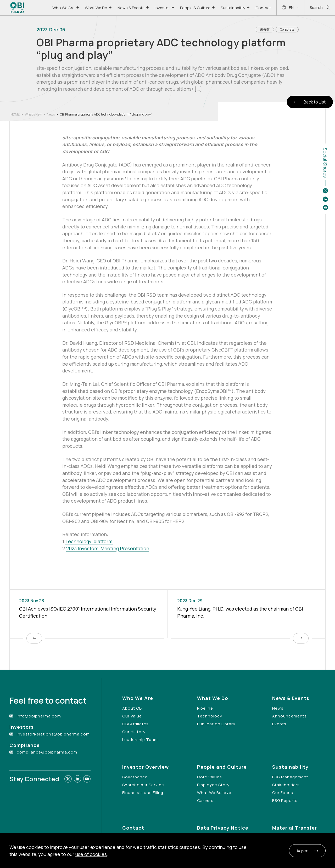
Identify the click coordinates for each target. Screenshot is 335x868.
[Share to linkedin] (325, 199)
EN (291, 8)
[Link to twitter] (68, 779)
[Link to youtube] (87, 779)
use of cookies (91, 854)
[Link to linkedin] (77, 779)
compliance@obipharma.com (47, 752)
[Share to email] (325, 208)
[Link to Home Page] (18, 8)
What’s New (33, 114)
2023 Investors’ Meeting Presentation (108, 548)
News (51, 114)
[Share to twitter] (325, 191)
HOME (15, 114)
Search (320, 8)
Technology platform (89, 541)
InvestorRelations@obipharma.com (53, 734)
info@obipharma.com (39, 716)
